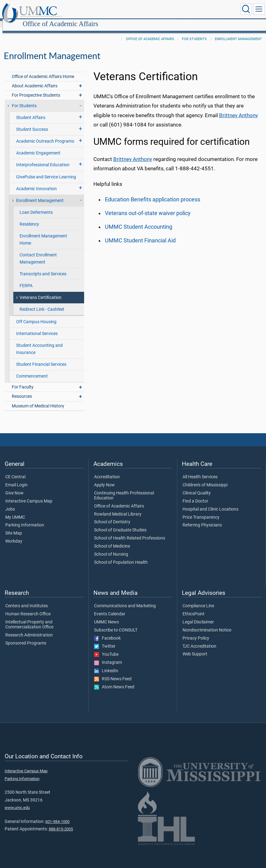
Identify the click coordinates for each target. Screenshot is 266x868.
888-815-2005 (61, 822)
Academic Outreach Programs (45, 134)
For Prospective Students (36, 88)
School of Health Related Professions (130, 531)
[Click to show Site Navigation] (259, 9)
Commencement (32, 369)
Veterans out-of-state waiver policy (148, 206)
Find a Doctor (195, 494)
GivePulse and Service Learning (46, 170)
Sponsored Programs (26, 636)
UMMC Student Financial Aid (140, 234)
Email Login (16, 478)
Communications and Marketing (125, 599)
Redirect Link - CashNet (42, 303)
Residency (29, 217)
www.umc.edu (17, 801)
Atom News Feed (114, 680)
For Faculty (23, 380)
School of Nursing (111, 548)
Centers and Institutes (27, 599)
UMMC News (106, 615)
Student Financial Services (41, 358)
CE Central (15, 470)
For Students (194, 32)
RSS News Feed (113, 672)
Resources (22, 390)
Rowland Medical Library (118, 507)
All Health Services (200, 470)
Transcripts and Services (43, 267)
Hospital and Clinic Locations (210, 503)
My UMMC (15, 511)
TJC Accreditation (199, 640)
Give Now (14, 486)
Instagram (108, 656)
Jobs (10, 503)
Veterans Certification (41, 291)
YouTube (106, 648)
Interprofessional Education (43, 158)
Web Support (195, 647)
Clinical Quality (197, 486)
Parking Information (25, 518)
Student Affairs (31, 111)
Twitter (105, 640)
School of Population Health (121, 556)
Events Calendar (110, 607)
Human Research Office (28, 607)
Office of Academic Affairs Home (43, 70)
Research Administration (29, 628)
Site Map (14, 526)
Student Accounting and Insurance (39, 342)
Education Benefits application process (153, 193)
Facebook (107, 631)
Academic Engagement (38, 146)
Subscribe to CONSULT (116, 623)
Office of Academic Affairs (120, 10)
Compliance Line (198, 599)
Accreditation (107, 470)
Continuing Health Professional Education (124, 489)
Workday (14, 535)
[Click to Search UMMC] (246, 9)
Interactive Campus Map (29, 494)
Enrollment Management (238, 32)
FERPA (26, 279)
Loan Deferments (36, 206)
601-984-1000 (57, 815)
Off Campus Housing (36, 315)
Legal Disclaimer (198, 615)
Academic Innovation (36, 182)
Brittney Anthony (239, 108)
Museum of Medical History (38, 399)
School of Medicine (112, 540)
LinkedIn (106, 664)
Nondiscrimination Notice (207, 623)
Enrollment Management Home (43, 233)
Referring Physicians (202, 518)
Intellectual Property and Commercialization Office (29, 618)
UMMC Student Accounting (139, 220)
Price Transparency (201, 511)
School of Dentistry (112, 515)
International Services (37, 327)
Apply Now (104, 478)
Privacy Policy (196, 631)
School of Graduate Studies (120, 523)
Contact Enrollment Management (38, 252)
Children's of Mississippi (205, 478)
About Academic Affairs (35, 79)
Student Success (32, 123)
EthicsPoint (194, 607)
